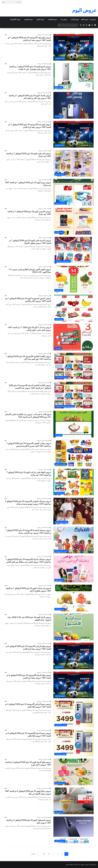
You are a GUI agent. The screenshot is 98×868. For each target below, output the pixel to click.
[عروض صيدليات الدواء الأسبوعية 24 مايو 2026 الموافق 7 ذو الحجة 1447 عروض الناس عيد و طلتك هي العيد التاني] (73, 569)
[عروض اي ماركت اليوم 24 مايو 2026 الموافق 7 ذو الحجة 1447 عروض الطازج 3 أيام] (73, 598)
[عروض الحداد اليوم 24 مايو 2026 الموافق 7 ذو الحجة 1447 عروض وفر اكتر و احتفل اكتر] (73, 105)
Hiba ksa (47, 441)
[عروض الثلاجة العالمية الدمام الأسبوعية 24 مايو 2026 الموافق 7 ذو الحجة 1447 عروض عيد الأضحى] (73, 395)
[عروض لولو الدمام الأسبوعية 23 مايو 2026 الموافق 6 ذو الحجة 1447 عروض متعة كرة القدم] (73, 685)
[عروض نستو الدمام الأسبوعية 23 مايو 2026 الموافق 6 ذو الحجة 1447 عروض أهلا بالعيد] (73, 743)
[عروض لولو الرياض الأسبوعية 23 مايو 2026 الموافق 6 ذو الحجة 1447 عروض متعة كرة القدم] (73, 656)
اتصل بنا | (75, 865)
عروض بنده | (81, 865)
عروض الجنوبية (28, 19)
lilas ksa (48, 35)
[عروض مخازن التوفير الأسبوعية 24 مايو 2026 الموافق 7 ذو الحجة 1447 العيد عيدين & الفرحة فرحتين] (73, 453)
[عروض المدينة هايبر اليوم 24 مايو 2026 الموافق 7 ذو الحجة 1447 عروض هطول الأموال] (73, 250)
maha (48, 151)
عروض (87, 865)
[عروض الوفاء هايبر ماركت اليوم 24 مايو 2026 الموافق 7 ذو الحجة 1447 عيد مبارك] (73, 482)
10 (49, 854)
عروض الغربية (40, 19)
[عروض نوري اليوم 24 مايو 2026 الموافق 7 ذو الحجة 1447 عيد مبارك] (73, 192)
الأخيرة (33, 854)
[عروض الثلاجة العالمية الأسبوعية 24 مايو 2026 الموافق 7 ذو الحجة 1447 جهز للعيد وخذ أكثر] (73, 366)
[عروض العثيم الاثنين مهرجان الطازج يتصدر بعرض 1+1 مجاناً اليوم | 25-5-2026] (73, 279)
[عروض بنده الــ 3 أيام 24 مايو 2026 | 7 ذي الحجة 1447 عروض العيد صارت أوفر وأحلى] (73, 337)
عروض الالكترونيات (15, 19)
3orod (48, 267)
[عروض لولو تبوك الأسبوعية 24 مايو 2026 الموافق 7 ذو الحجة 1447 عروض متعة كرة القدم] (73, 47)
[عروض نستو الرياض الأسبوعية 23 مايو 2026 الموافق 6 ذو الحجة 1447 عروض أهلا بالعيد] (73, 714)
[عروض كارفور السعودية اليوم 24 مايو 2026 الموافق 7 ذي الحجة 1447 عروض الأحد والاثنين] (73, 308)
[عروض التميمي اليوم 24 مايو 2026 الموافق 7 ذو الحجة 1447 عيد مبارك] (73, 221)
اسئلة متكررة (69, 865)
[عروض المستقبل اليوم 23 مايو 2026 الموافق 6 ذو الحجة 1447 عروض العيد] (73, 830)
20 (44, 854)
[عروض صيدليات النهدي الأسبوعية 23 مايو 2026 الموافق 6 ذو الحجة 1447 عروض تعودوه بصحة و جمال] (73, 511)
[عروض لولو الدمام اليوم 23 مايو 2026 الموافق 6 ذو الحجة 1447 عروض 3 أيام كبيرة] (73, 772)
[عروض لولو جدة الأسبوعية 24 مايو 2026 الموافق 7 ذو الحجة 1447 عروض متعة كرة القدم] (73, 134)
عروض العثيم (85, 19)
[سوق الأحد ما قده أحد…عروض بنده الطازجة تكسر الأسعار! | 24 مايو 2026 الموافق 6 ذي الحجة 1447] (73, 424)
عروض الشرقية (53, 19)
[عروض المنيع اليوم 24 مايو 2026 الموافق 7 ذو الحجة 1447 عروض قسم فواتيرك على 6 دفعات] (73, 76)
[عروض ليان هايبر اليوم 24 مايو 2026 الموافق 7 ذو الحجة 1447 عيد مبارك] (73, 163)
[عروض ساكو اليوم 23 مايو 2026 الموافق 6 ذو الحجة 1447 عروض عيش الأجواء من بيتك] (73, 801)
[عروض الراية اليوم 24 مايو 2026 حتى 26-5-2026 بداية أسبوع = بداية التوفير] (73, 627)
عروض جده (64, 19)
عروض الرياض (75, 19)
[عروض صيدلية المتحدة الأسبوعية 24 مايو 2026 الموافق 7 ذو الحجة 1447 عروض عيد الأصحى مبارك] (73, 540)
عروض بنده (93, 19)
